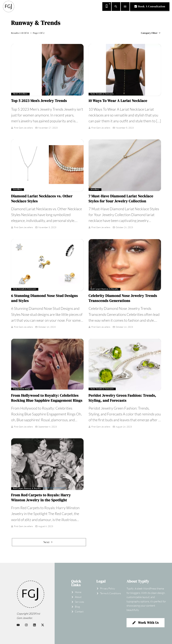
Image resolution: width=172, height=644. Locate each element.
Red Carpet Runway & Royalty (105, 289)
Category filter (151, 33)
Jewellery (18, 190)
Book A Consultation (150, 6)
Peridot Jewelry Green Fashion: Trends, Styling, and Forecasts (122, 398)
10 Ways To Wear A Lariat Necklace (118, 101)
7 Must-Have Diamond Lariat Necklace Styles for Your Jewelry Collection (121, 199)
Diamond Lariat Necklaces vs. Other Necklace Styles (42, 199)
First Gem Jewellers (22, 128)
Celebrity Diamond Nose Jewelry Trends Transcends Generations (123, 298)
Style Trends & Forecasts (102, 94)
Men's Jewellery (20, 94)
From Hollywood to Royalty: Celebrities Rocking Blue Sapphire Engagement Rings (47, 398)
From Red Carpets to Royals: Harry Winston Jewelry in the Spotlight (41, 498)
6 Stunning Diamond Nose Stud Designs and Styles (45, 298)
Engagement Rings (22, 389)
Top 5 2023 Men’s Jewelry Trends (39, 101)
